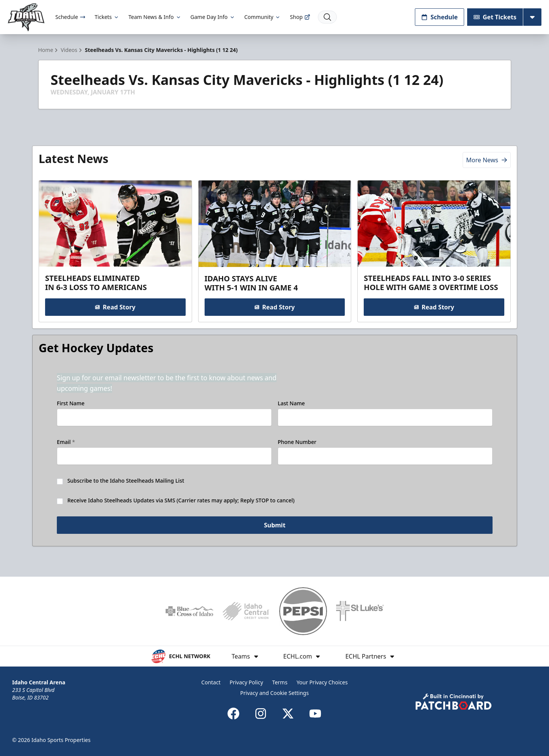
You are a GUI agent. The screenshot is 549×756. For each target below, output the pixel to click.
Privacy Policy (246, 682)
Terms (280, 682)
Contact (211, 682)
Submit (274, 525)
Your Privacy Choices (322, 682)
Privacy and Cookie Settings (274, 693)
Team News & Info (155, 17)
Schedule (70, 17)
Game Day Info (213, 17)
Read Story (115, 307)
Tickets (107, 17)
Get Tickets (495, 17)
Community (263, 17)
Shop (300, 17)
